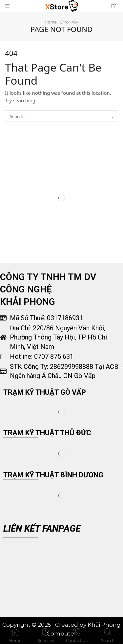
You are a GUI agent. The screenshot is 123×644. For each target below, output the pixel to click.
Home (51, 22)
